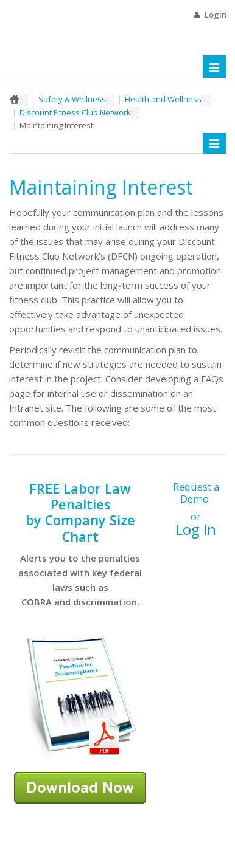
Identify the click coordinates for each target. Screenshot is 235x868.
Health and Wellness (163, 99)
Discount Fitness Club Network (75, 112)
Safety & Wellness (72, 99)
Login (216, 15)
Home (14, 99)
